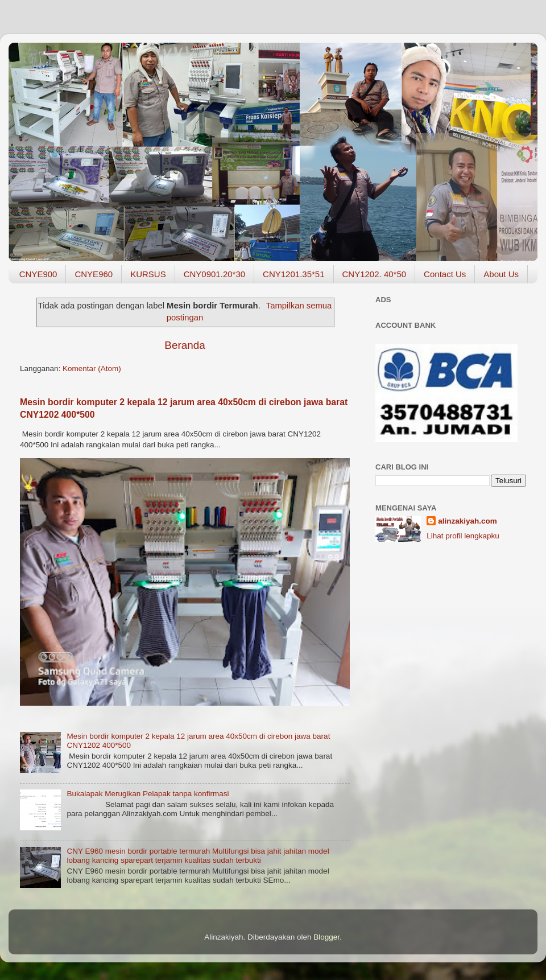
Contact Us (445, 274)
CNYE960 (94, 274)
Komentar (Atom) (92, 368)
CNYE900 (38, 274)
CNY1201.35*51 (293, 274)
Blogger (326, 937)
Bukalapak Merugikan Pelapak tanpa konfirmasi (148, 794)
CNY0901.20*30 (214, 274)
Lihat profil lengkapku (463, 536)
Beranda (185, 345)
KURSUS (148, 274)
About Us (501, 274)
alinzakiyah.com (468, 521)
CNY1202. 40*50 (375, 274)
